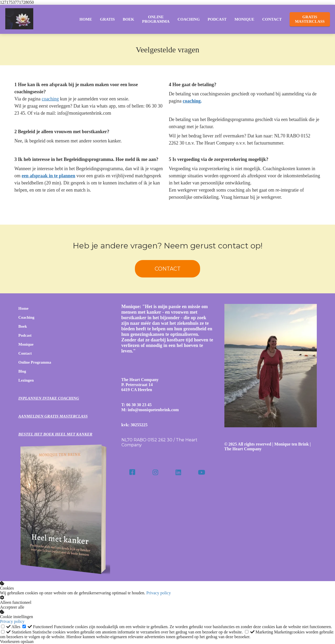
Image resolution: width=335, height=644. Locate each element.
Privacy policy (159, 593)
